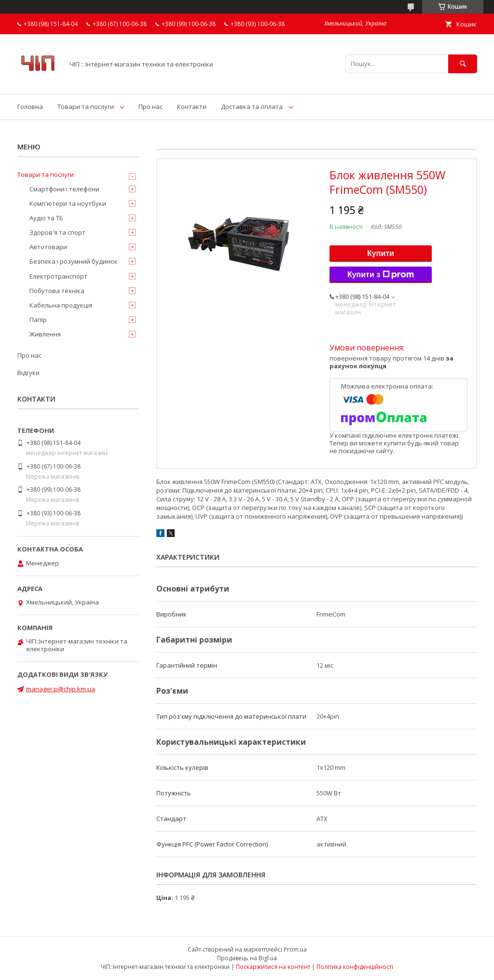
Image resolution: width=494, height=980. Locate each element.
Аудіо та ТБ (46, 218)
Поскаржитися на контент (273, 967)
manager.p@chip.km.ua (61, 689)
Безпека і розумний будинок (74, 261)
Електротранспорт (58, 276)
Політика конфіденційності (355, 967)
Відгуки (28, 373)
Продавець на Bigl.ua (247, 958)
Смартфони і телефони (64, 189)
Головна (30, 107)
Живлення (45, 334)
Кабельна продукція (61, 305)
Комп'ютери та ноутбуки (68, 203)
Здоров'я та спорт (57, 232)
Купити (381, 253)
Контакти (192, 107)
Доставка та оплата (252, 107)
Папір (38, 320)
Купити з (381, 275)
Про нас (151, 107)
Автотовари (48, 247)
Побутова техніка (57, 291)
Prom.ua (295, 949)
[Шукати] (463, 64)
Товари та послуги (86, 107)
